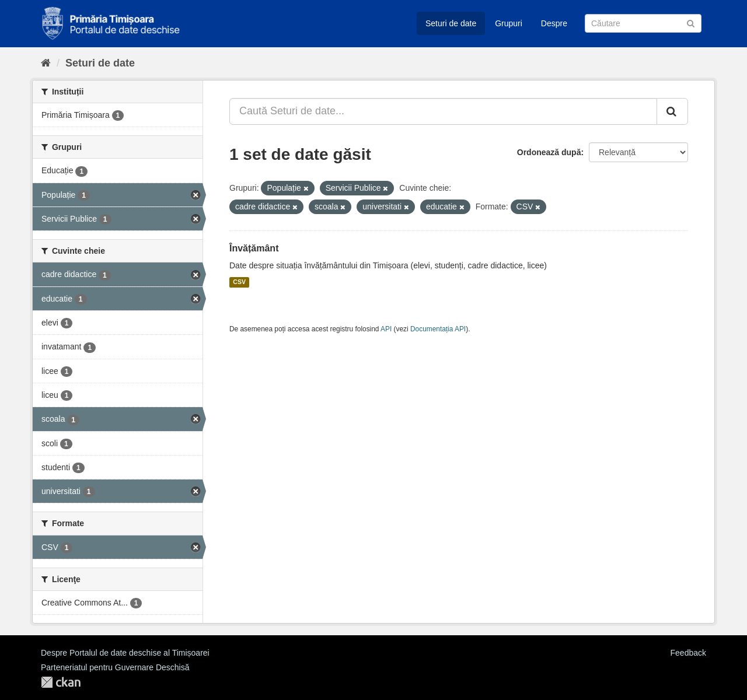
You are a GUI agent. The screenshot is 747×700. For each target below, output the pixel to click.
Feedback (688, 653)
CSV (239, 282)
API (386, 329)
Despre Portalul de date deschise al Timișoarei (125, 653)
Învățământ (254, 248)
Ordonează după (549, 152)
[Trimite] (691, 22)
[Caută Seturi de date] (643, 23)
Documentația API (438, 329)
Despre (554, 23)
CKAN (61, 682)
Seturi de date (451, 23)
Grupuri (509, 23)
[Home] (46, 63)
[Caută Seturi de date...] (443, 111)
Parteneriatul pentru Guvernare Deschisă (115, 667)
